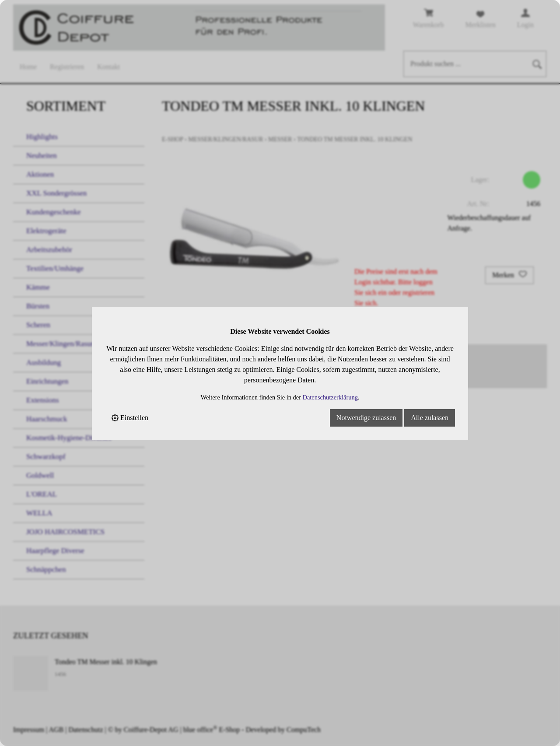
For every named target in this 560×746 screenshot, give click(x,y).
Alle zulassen (430, 418)
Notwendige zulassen (366, 418)
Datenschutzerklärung (330, 397)
